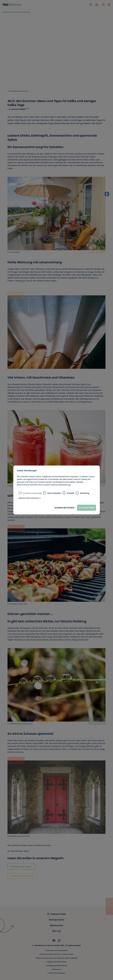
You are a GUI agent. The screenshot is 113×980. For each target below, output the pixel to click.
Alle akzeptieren (87, 508)
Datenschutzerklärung (60, 485)
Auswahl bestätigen (64, 508)
